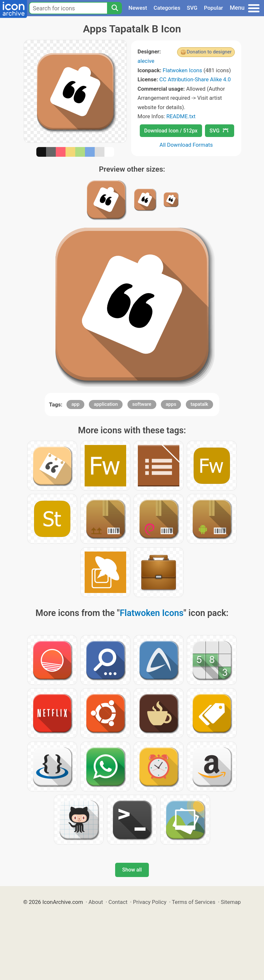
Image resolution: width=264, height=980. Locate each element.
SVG (192, 8)
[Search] (114, 8)
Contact (118, 902)
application (106, 404)
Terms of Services (194, 902)
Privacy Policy (150, 902)
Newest (138, 8)
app (75, 404)
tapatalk (199, 404)
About (96, 902)
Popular (214, 8)
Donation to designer (209, 52)
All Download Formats (186, 145)
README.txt (181, 116)
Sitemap (231, 902)
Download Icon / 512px (171, 131)
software (142, 404)
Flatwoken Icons (183, 70)
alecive (146, 61)
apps (171, 404)
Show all (132, 870)
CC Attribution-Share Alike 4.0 (195, 79)
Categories (167, 8)
